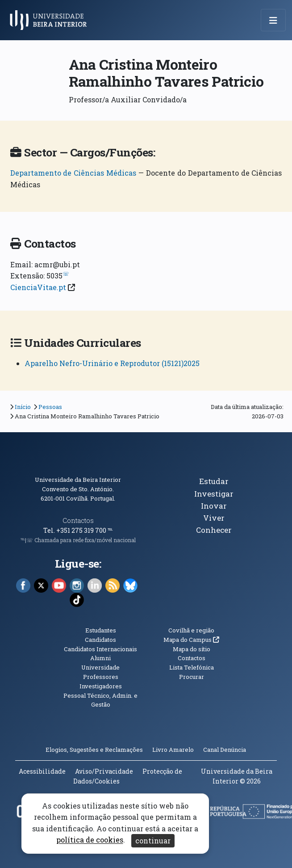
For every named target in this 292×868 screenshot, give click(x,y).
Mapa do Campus (191, 640)
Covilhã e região (191, 630)
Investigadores (101, 686)
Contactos (78, 520)
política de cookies (90, 840)
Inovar (214, 506)
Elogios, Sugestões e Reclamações (94, 750)
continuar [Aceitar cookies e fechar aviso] (153, 841)
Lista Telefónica (192, 667)
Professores (101, 677)
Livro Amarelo (174, 750)
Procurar (192, 677)
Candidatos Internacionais (100, 649)
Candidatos (100, 640)
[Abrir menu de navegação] (273, 20)
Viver (214, 518)
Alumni (100, 658)
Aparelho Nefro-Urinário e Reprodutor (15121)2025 (112, 363)
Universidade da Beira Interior (78, 480)
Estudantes (101, 630)
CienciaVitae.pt (38, 287)
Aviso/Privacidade (104, 771)
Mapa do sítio (192, 649)
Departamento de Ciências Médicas (73, 173)
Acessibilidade (42, 771)
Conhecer (214, 530)
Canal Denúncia (225, 750)
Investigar (214, 494)
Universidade (100, 667)
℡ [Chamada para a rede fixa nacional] (110, 530)
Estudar (214, 481)
